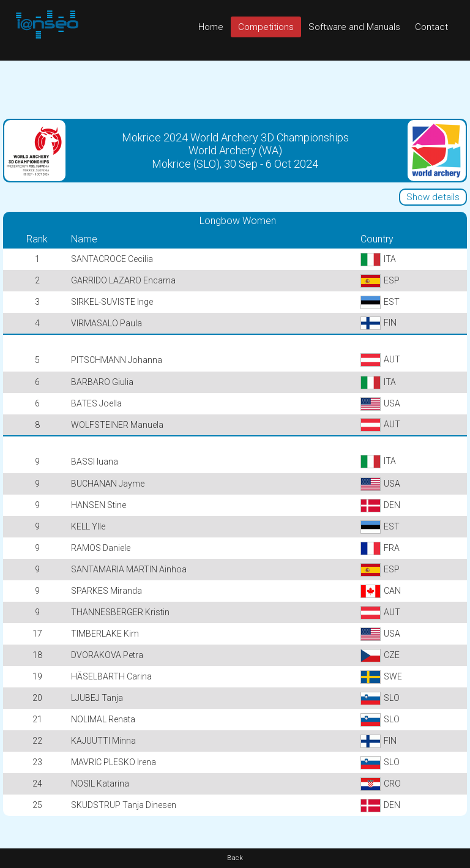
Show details (433, 197)
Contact (431, 27)
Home (211, 27)
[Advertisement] (235, 88)
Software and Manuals (354, 27)
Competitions (266, 27)
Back (235, 858)
